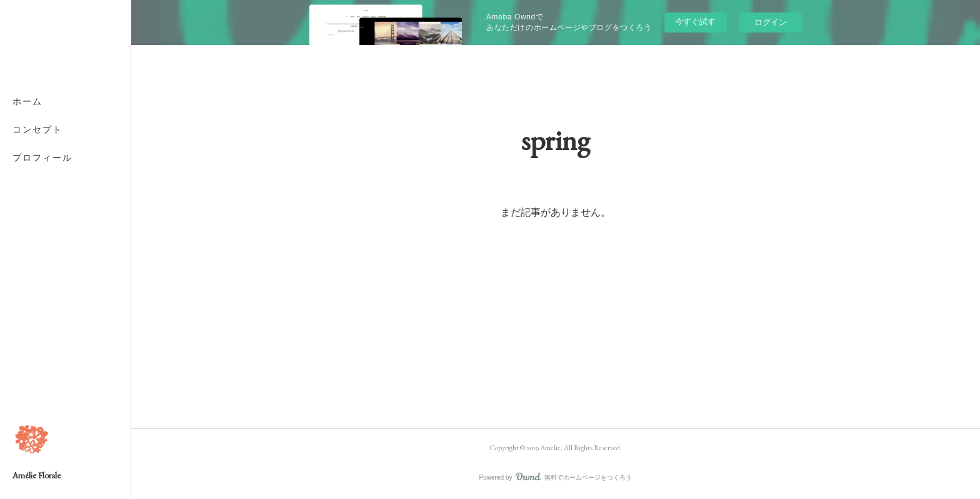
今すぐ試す (695, 22)
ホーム (27, 101)
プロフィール (42, 158)
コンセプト (37, 129)
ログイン (771, 22)
